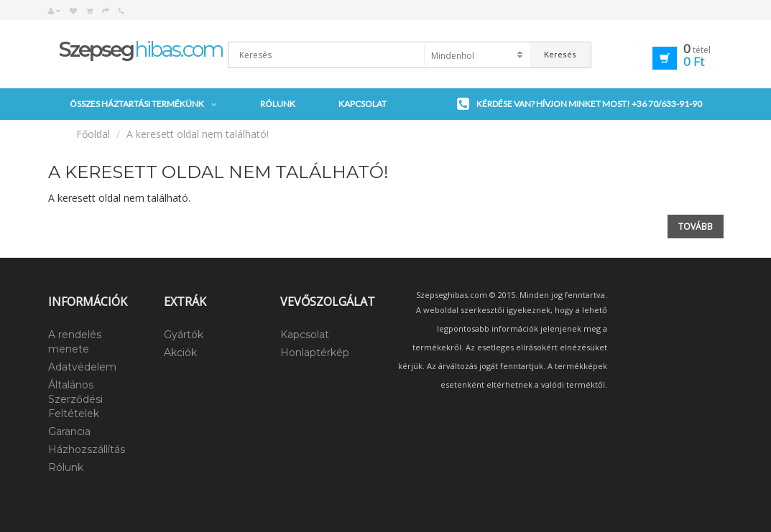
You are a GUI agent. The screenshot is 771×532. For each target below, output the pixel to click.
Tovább (696, 227)
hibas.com (141, 49)
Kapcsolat (363, 104)
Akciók (180, 353)
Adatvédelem (82, 367)
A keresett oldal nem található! (198, 134)
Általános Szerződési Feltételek (75, 399)
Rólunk (278, 104)
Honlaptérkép (315, 353)
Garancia (69, 431)
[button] (661, 56)
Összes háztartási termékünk (143, 104)
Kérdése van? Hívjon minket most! (580, 104)
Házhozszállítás (87, 449)
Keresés (560, 54)
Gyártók (184, 335)
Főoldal (93, 134)
